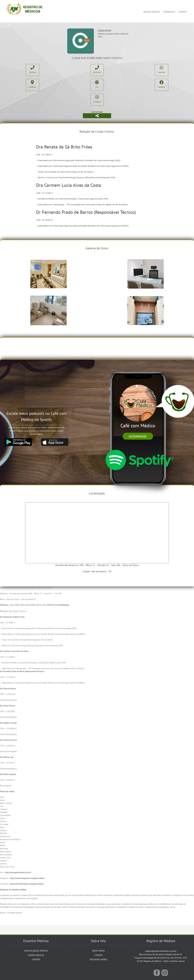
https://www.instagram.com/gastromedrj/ (27, 878)
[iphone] (139, 366)
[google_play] (18, 439)
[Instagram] (165, 973)
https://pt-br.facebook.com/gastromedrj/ (27, 884)
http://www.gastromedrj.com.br (18, 872)
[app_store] (55, 439)
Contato (36, 959)
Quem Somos (98, 951)
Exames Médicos (36, 955)
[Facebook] (157, 973)
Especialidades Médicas (36, 951)
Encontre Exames (98, 959)
